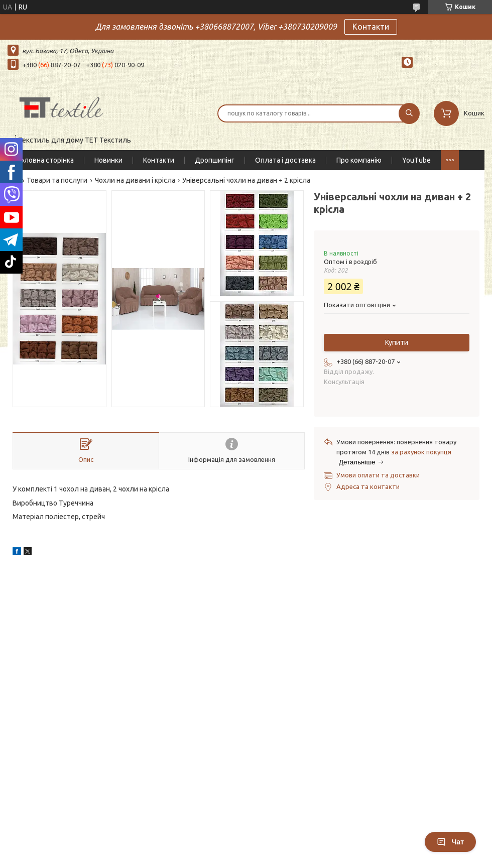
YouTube (416, 160)
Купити (397, 342)
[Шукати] (409, 113)
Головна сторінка (46, 160)
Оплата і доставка (285, 160)
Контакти (371, 27)
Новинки (108, 160)
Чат (450, 842)
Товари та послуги (57, 180)
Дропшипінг (215, 160)
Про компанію (359, 160)
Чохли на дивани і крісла (135, 180)
